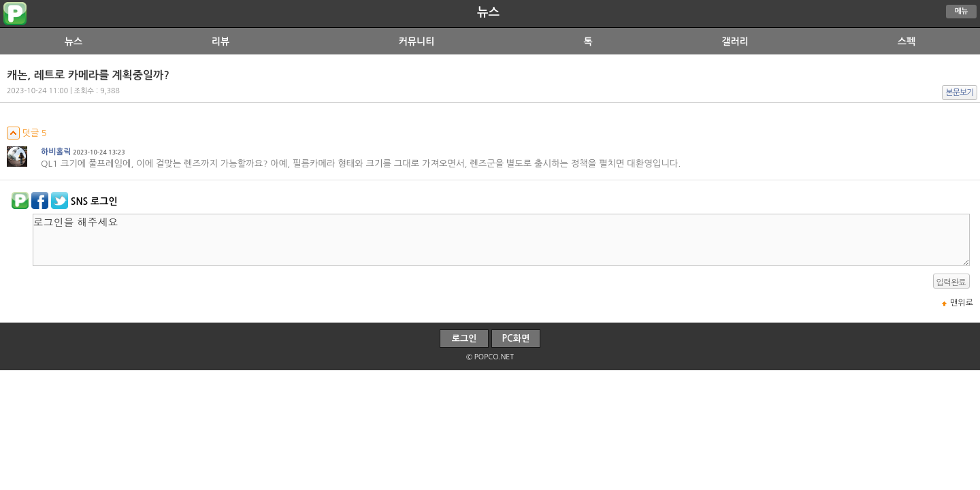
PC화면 (516, 339)
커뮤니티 (417, 42)
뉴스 (488, 12)
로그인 (464, 339)
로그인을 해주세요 (501, 240)
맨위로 (962, 303)
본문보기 (960, 93)
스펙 (906, 42)
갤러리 (735, 42)
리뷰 (220, 42)
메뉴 (962, 11)
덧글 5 (27, 133)
